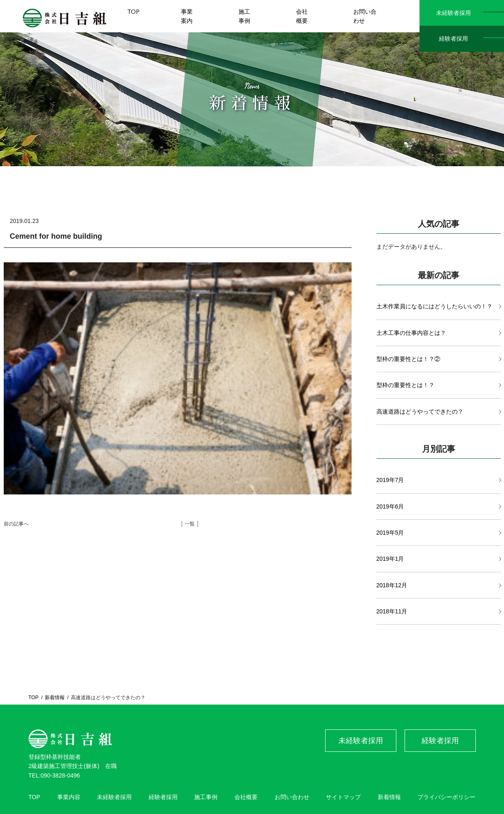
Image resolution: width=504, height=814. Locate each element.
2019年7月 (390, 480)
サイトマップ (343, 797)
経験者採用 (453, 39)
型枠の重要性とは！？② (408, 359)
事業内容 (69, 797)
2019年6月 (390, 506)
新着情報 (55, 698)
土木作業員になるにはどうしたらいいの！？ (434, 306)
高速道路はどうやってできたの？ (420, 412)
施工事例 (206, 797)
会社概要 (246, 797)
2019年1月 (390, 559)
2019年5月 (390, 533)
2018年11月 (392, 611)
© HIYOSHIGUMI (9, 387)
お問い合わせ (292, 797)
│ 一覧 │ (190, 524)
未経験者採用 (453, 13)
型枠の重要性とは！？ (405, 385)
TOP (34, 698)
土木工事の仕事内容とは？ (411, 333)
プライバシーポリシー (446, 797)
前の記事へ (16, 524)
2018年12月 (392, 585)
